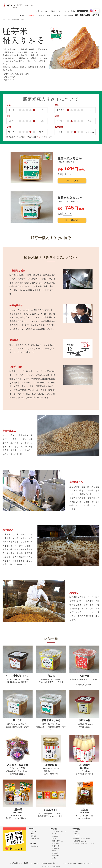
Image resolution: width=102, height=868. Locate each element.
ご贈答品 (55, 853)
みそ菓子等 (56, 846)
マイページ (82, 11)
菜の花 (54, 834)
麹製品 (54, 851)
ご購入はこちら (42, 11)
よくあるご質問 (69, 11)
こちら (39, 137)
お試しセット (56, 856)
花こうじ (55, 839)
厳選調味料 (56, 848)
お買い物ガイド (55, 11)
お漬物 (54, 858)
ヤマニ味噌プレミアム (59, 831)
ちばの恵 (55, 836)
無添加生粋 (56, 843)
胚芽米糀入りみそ (58, 841)
